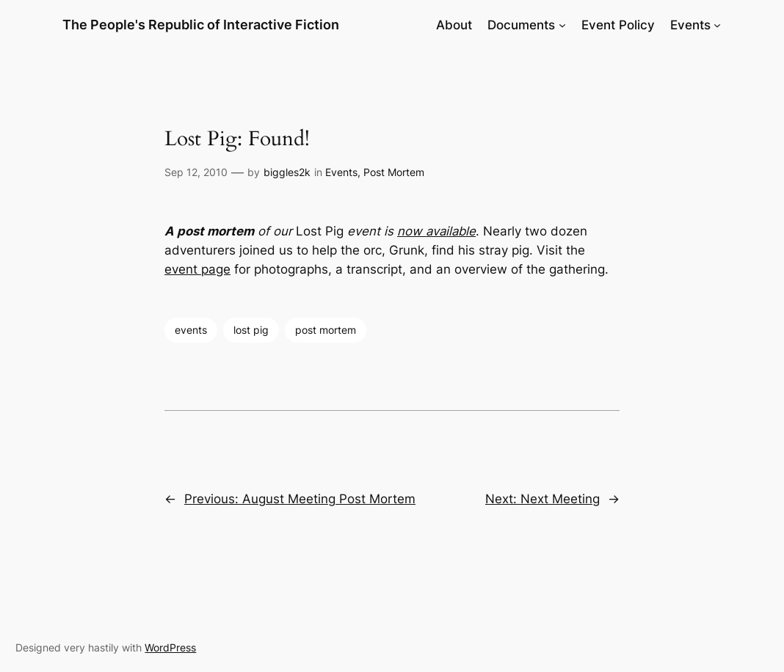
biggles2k (287, 172)
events (191, 330)
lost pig (251, 330)
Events (341, 172)
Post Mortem (394, 172)
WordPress (170, 647)
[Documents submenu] (562, 25)
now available (436, 231)
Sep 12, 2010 (196, 172)
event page (197, 269)
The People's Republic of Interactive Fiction (201, 25)
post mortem (326, 330)
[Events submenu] (717, 25)
